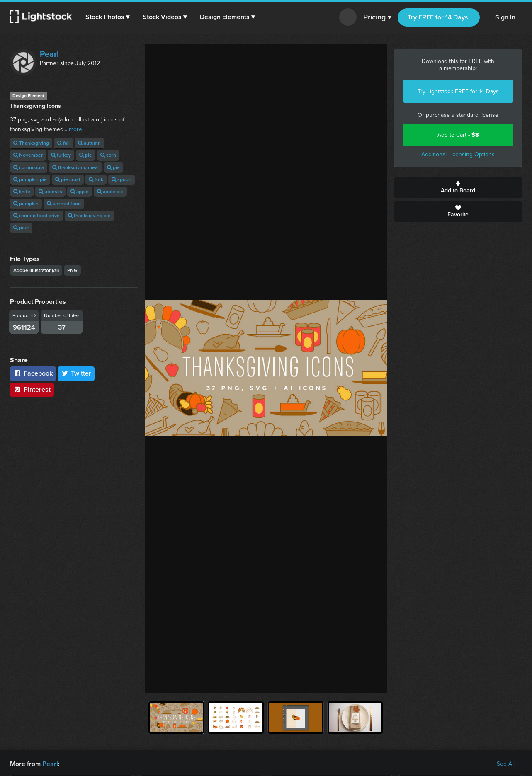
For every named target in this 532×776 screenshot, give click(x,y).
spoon (121, 179)
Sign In (505, 17)
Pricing (377, 17)
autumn (89, 143)
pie (86, 155)
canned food (64, 204)
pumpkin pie (30, 179)
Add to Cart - (458, 135)
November (28, 155)
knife (22, 192)
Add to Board (458, 188)
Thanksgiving (31, 143)
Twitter (76, 373)
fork (96, 179)
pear (21, 228)
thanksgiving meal (75, 167)
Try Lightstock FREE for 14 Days (458, 91)
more (75, 129)
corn (108, 155)
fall (63, 143)
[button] (107, 17)
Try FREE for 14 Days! (439, 17)
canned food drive (36, 216)
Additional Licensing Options (458, 154)
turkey (61, 155)
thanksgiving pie (89, 216)
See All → (509, 764)
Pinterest (32, 389)
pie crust (68, 179)
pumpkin (26, 204)
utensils (50, 192)
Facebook (33, 373)
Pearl (49, 54)
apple (80, 192)
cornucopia (29, 167)
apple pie (110, 192)
